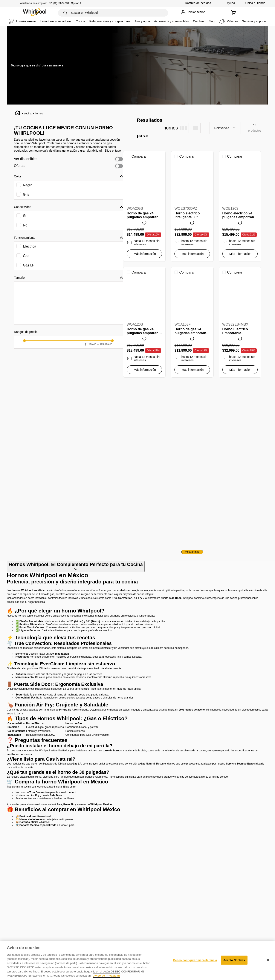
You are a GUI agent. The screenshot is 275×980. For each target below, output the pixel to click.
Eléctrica (30, 246)
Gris (26, 195)
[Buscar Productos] (65, 13)
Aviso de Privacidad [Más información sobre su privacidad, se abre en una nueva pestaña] (106, 976)
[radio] (183, 128)
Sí (25, 216)
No (25, 225)
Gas (26, 256)
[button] (68, 176)
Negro (28, 185)
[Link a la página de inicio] (18, 114)
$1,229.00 (91, 345)
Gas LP (29, 265)
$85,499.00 (105, 345)
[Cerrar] (268, 960)
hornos (39, 114)
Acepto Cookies (234, 960)
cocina (28, 114)
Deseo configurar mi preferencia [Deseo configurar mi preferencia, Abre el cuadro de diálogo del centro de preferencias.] (195, 960)
